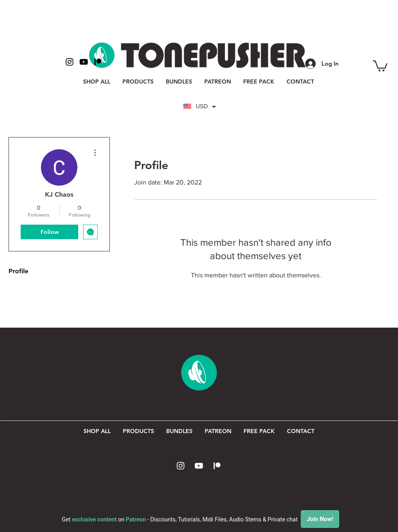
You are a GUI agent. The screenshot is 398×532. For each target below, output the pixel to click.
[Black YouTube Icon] (84, 62)
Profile (18, 271)
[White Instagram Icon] (181, 466)
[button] (380, 65)
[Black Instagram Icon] (70, 62)
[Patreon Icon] (217, 466)
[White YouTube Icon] (199, 466)
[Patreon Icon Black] (98, 62)
